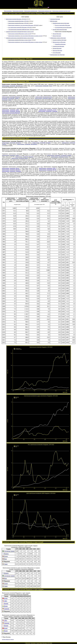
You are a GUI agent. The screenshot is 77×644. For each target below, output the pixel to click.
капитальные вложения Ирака (43, 98)
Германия (6, 609)
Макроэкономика (8, 11)
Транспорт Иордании (57, 50)
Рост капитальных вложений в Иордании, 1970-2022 (20, 27)
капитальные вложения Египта (44, 97)
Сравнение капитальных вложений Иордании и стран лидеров (20, 38)
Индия (5, 606)
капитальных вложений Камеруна (12, 143)
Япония (5, 604)
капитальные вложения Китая (11, 168)
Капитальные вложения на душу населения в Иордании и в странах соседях (25, 36)
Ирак (5, 559)
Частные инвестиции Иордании (60, 30)
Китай (5, 598)
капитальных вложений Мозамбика (27, 144)
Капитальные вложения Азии (45, 11)
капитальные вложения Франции (11, 113)
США (5, 601)
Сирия (5, 564)
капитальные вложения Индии (48, 170)
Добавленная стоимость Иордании (58, 38)
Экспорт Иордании (57, 34)
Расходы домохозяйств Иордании (63, 25)
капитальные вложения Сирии (10, 155)
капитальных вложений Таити (44, 86)
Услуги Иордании (57, 53)
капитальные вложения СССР (48, 110)
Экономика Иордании (55, 19)
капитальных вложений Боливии (41, 143)
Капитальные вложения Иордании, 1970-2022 (16, 19)
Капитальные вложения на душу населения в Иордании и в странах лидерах (25, 42)
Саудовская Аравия (8, 551)
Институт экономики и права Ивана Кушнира (36, 643)
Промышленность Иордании (59, 42)
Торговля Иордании (57, 48)
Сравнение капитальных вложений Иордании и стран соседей (20, 32)
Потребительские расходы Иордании (61, 23)
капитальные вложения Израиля (11, 97)
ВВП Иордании (54, 21)
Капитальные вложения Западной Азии (61, 11)
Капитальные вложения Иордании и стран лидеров (20, 40)
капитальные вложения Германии (48, 111)
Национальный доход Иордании (57, 55)
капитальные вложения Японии (11, 111)
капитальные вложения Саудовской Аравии (59, 155)
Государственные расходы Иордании (63, 27)
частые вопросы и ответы (8, 639)
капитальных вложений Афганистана (12, 86)
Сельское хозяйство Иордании (59, 40)
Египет (5, 556)
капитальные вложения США (11, 110)
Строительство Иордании (58, 46)
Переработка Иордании (60, 44)
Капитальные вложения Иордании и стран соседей (20, 34)
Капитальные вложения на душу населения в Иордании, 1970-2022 (23, 25)
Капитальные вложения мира (31, 11)
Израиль (5, 554)
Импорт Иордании (57, 36)
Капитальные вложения (18, 11)
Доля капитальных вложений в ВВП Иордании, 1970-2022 (21, 30)
